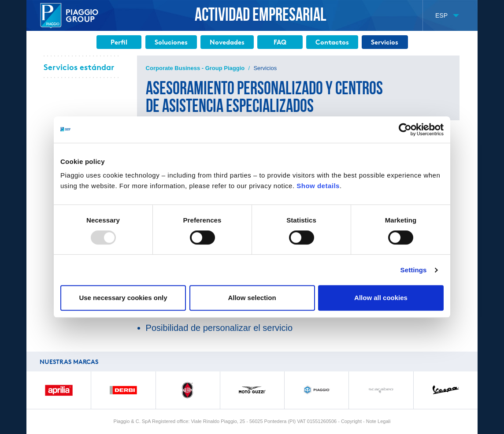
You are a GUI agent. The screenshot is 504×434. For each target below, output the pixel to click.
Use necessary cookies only (123, 298)
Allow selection (252, 298)
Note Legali (378, 421)
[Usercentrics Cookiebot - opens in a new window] (405, 130)
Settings (414, 270)
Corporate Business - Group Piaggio (195, 68)
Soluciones (171, 42)
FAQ (280, 42)
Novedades (227, 42)
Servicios (385, 42)
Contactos (332, 42)
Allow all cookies (381, 298)
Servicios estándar (79, 67)
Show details (318, 186)
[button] (447, 16)
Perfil (119, 42)
